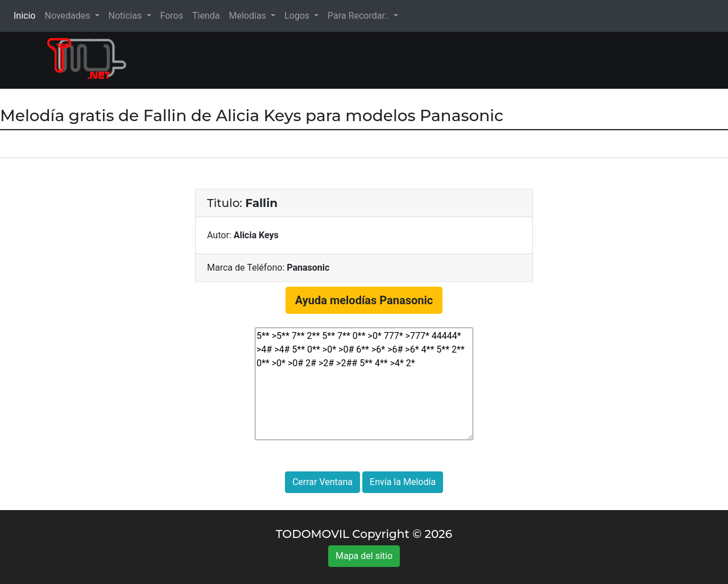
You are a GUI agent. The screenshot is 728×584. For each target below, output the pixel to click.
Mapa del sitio (364, 556)
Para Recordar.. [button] (359, 16)
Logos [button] (298, 16)
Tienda (206, 16)
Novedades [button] (68, 16)
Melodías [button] (248, 16)
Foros (172, 16)
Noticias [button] (127, 16)
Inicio (27, 15)
